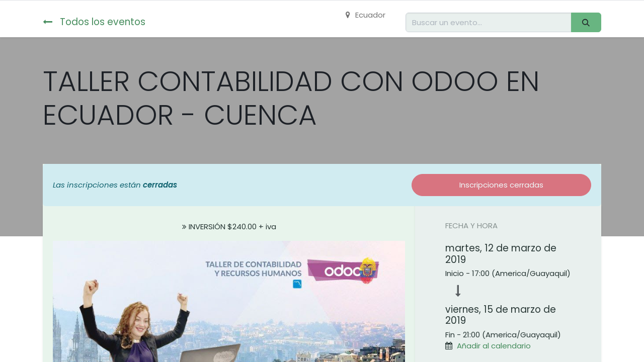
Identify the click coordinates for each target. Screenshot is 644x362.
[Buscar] (586, 22)
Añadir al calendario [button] (494, 346)
